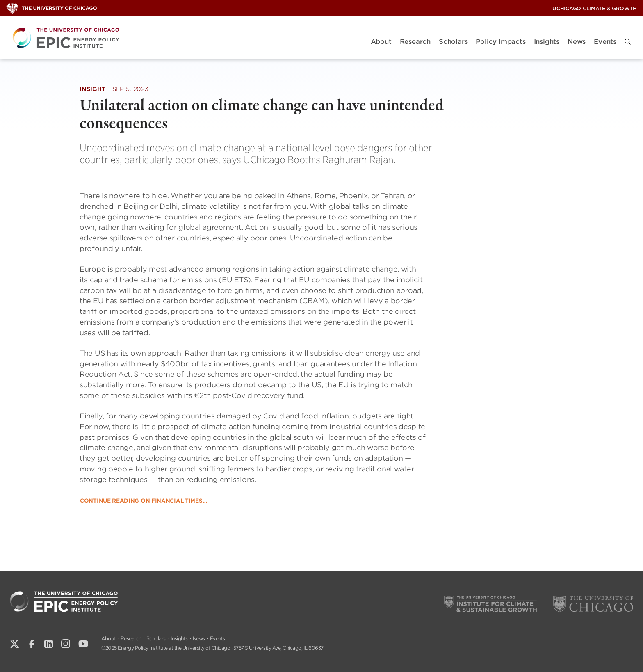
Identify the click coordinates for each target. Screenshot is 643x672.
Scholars (453, 42)
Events (605, 42)
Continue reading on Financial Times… (143, 501)
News (577, 42)
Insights (547, 42)
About (381, 42)
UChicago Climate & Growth (595, 8)
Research (415, 42)
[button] (628, 42)
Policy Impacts (500, 42)
